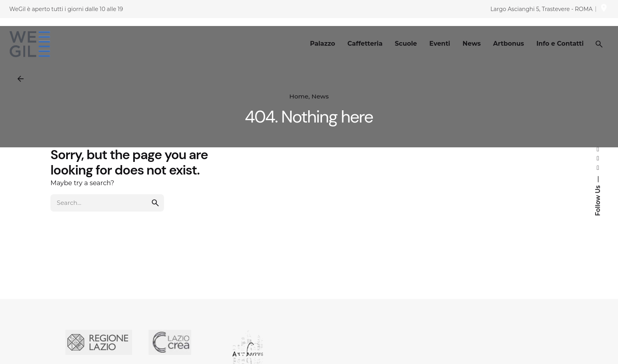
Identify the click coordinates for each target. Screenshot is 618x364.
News (320, 96)
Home (299, 96)
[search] (155, 214)
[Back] (20, 79)
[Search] (599, 44)
